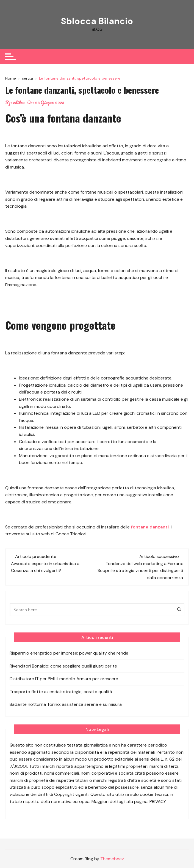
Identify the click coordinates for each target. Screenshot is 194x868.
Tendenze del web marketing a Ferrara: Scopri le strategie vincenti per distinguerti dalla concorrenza (140, 571)
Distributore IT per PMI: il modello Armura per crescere (64, 679)
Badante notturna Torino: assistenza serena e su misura (66, 704)
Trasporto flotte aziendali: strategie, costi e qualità (61, 692)
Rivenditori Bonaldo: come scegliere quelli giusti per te (63, 666)
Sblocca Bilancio (97, 21)
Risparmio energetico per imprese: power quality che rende (69, 653)
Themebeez (112, 859)
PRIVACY (158, 801)
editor (19, 102)
